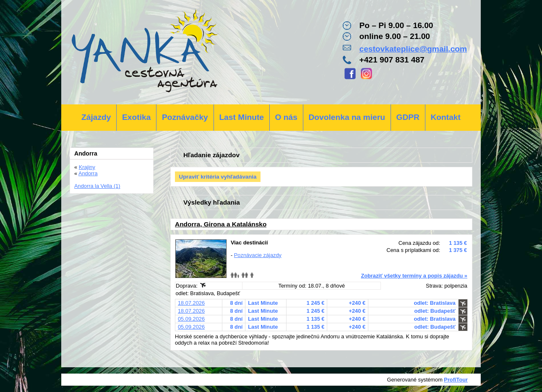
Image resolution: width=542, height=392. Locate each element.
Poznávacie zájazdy (258, 255)
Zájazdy (96, 117)
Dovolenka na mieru (347, 117)
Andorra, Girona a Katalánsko (221, 224)
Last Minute (241, 117)
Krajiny (87, 167)
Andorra (88, 173)
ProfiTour (456, 380)
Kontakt (445, 117)
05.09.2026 (191, 319)
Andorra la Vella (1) (97, 186)
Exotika (136, 117)
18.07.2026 (191, 303)
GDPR (408, 117)
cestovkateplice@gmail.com (413, 49)
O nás (286, 117)
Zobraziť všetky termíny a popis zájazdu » (414, 276)
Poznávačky (185, 117)
